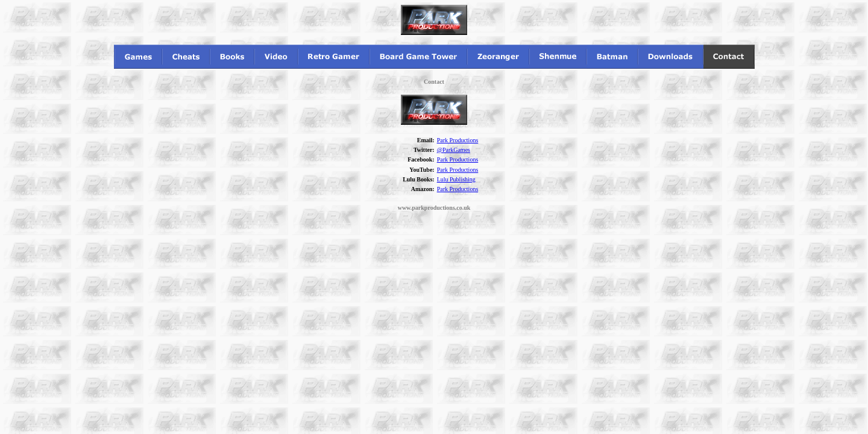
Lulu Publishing (456, 179)
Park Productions (458, 140)
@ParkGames (454, 150)
